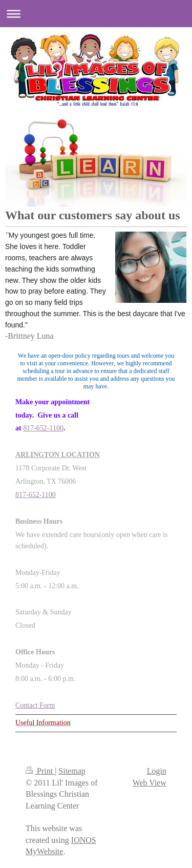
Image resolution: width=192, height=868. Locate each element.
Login (157, 771)
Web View (150, 783)
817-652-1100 (43, 428)
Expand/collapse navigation (96, 14)
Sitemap (72, 771)
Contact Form (35, 705)
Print (40, 771)
